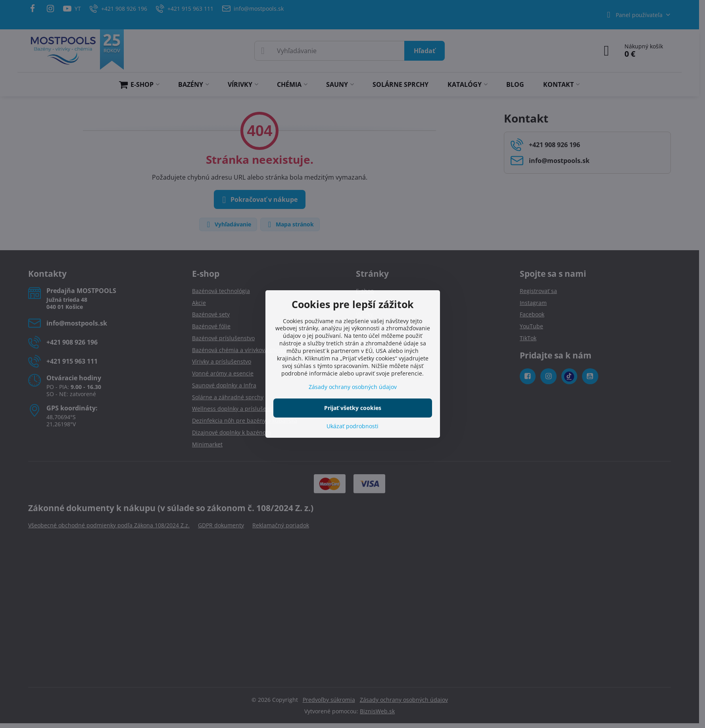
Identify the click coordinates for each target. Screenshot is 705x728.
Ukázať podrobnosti (352, 426)
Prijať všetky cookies (353, 408)
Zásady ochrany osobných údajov (353, 387)
